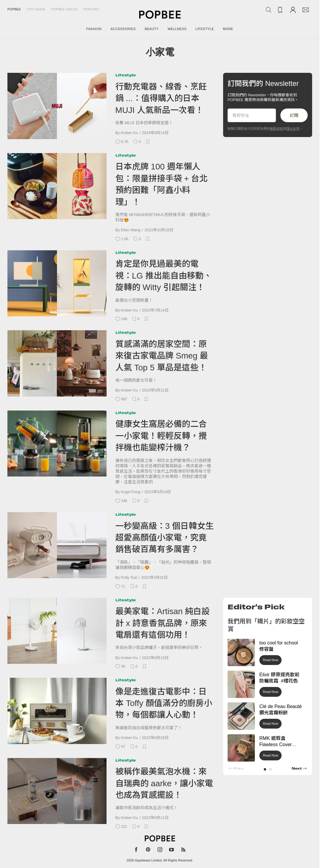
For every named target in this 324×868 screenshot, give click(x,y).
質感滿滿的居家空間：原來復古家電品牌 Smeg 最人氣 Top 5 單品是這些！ (162, 356)
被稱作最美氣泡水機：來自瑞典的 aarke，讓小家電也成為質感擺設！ (164, 783)
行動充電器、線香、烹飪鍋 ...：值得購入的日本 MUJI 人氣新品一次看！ (161, 98)
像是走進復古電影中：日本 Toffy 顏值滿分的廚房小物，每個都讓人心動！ (164, 703)
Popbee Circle (65, 9)
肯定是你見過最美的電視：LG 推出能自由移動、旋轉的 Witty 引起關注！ (164, 276)
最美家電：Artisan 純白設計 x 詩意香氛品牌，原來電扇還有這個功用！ (163, 623)
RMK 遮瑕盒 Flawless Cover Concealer (275, 744)
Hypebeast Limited (148, 860)
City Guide (36, 9)
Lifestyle (126, 75)
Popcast (92, 9)
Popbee (14, 9)
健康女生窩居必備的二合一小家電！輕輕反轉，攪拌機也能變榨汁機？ (161, 436)
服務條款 (277, 129)
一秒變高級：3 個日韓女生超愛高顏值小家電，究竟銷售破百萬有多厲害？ (165, 538)
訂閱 (294, 115)
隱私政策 (293, 129)
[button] (265, 769)
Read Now (270, 660)
